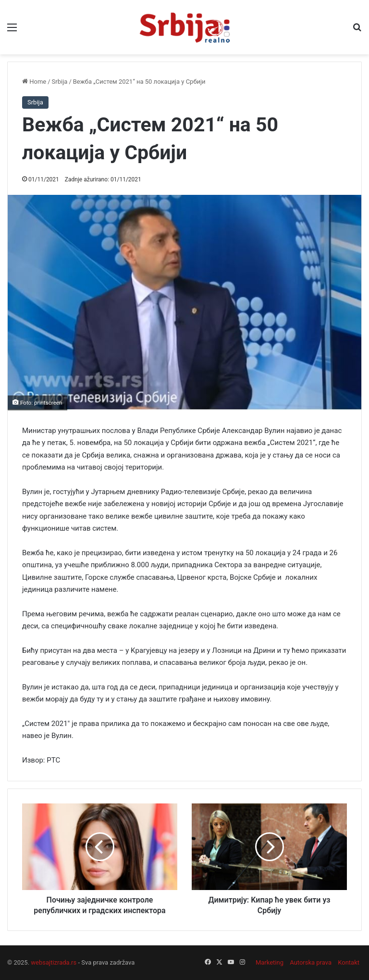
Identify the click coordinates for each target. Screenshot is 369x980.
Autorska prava (311, 962)
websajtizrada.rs (54, 962)
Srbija (60, 82)
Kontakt (349, 962)
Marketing (270, 962)
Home (34, 82)
